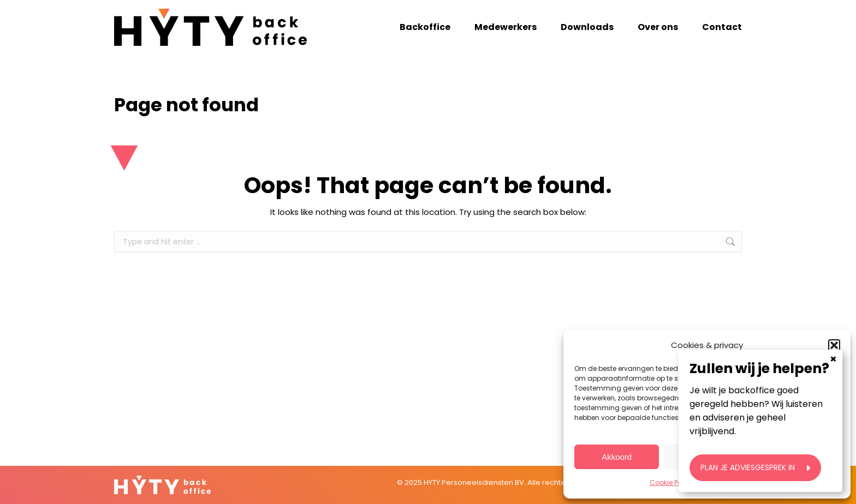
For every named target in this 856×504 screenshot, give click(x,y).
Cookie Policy (671, 482)
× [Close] (833, 413)
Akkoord (617, 457)
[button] (834, 345)
